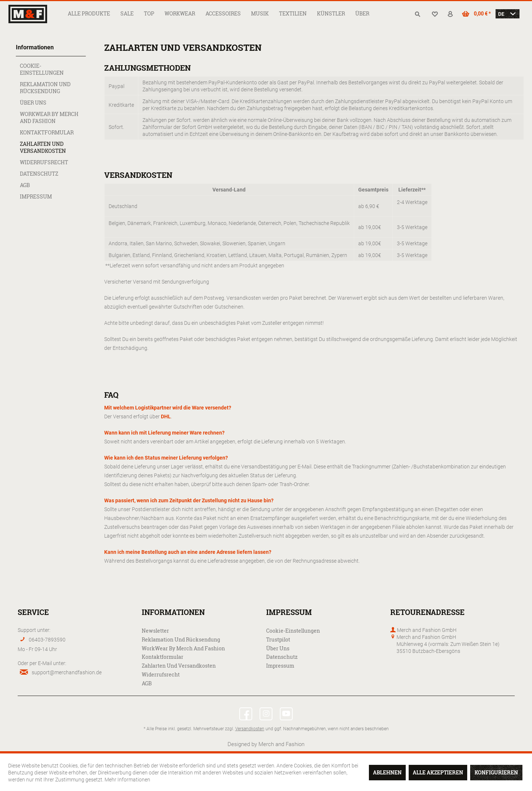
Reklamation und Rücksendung (45, 88)
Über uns (33, 103)
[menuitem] (89, 13)
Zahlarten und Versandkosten (43, 147)
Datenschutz (39, 174)
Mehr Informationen (127, 779)
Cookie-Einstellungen (42, 69)
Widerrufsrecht (44, 162)
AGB (25, 185)
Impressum (36, 196)
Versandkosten (250, 728)
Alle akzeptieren (438, 772)
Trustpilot (278, 639)
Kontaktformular (47, 132)
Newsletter (155, 631)
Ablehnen (387, 772)
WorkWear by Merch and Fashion (49, 117)
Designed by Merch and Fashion (266, 744)
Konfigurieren (496, 772)
